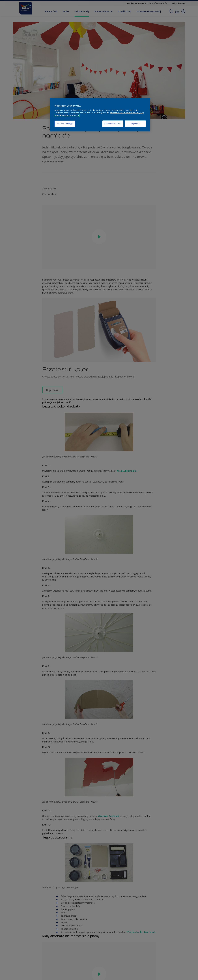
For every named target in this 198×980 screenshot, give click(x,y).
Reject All (135, 124)
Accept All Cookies (113, 124)
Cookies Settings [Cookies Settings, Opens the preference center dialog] (65, 124)
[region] (100, 115)
